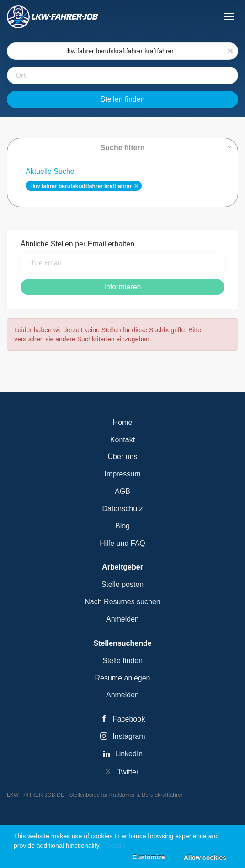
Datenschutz (123, 509)
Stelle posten (123, 584)
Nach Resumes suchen (122, 602)
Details (116, 846)
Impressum (122, 474)
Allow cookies (205, 858)
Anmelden (122, 619)
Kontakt (122, 440)
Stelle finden (122, 661)
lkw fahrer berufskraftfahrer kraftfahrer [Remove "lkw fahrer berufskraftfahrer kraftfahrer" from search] (81, 186)
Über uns (123, 457)
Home (123, 422)
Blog (122, 526)
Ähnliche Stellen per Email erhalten (77, 244)
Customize (149, 857)
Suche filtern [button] (123, 148)
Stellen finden (123, 99)
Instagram (129, 736)
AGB (122, 491)
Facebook (129, 719)
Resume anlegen (123, 678)
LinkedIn (129, 754)
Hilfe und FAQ (122, 543)
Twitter (128, 772)
